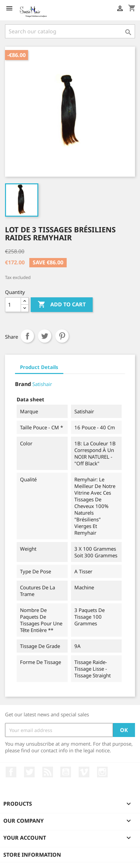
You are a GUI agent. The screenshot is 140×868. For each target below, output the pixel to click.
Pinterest (62, 336)
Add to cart (62, 305)
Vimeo (84, 772)
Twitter (29, 772)
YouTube (66, 772)
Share (27, 336)
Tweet (45, 336)
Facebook (11, 772)
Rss (48, 772)
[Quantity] (13, 305)
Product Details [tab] (39, 367)
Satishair (42, 384)
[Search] (70, 31)
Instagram (102, 772)
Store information (32, 855)
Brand (23, 384)
